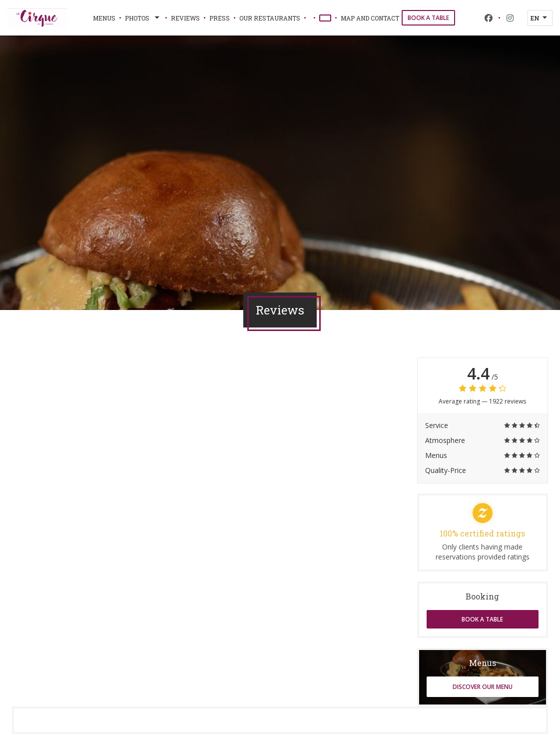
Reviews (185, 18)
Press (220, 18)
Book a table (428, 18)
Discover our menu (483, 687)
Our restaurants (270, 18)
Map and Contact (370, 18)
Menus (104, 18)
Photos (143, 18)
